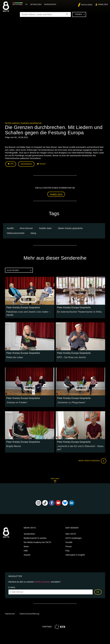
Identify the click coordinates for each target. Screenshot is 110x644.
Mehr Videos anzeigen (91, 456)
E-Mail (12, 583)
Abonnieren (26, 164)
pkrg (34, 232)
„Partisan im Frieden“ (16, 400)
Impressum (10, 609)
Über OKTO (71, 529)
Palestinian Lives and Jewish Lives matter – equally (29, 311)
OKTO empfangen (74, 533)
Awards (27, 550)
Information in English (75, 550)
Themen (80, 14)
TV (27, 4)
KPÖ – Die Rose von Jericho (70, 354)
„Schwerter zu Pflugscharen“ (70, 400)
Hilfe (26, 546)
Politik (11, 227)
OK (98, 587)
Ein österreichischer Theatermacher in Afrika (77, 311)
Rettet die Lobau (14, 354)
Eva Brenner (27, 227)
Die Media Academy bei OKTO (37, 538)
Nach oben (55, 476)
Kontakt (69, 538)
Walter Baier (46, 227)
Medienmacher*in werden (35, 533)
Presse (69, 542)
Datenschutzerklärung (29, 609)
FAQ (68, 546)
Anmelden (56, 194)
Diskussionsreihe (16, 232)
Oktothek (18, 4)
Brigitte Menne (13, 443)
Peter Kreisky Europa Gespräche (23, 123)
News (26, 542)
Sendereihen (29, 529)
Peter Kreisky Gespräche (71, 227)
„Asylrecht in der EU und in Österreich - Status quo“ (80, 443)
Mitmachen (37, 4)
